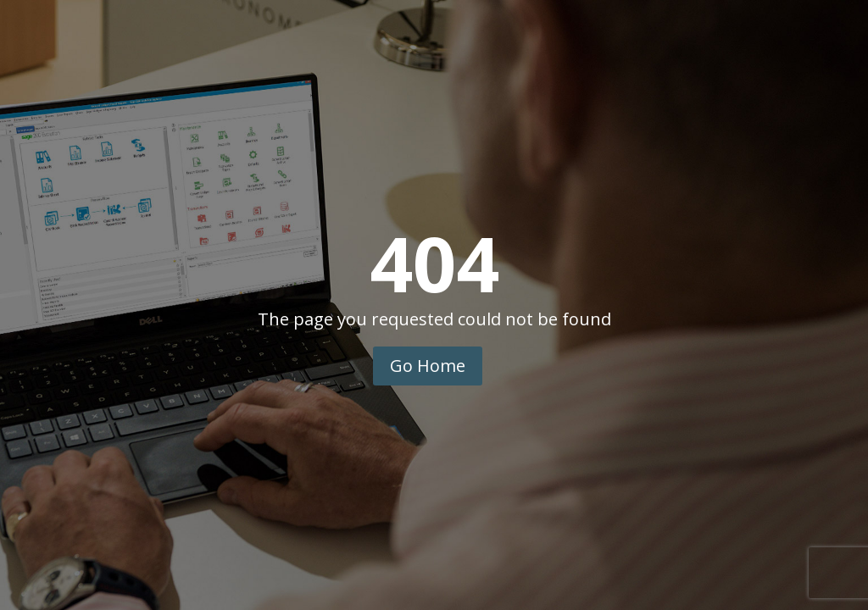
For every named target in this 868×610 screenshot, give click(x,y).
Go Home (428, 366)
